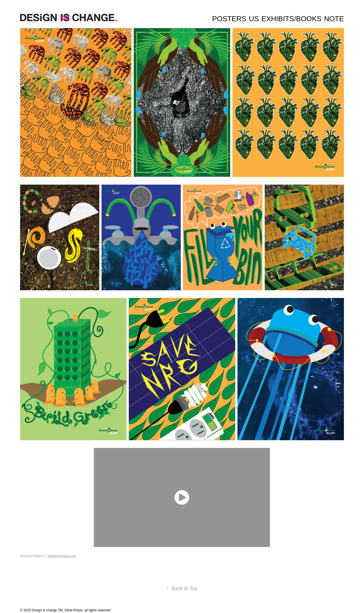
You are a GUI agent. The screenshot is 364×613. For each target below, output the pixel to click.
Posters (229, 19)
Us (254, 19)
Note (334, 19)
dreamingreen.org (62, 556)
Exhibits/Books (291, 19)
